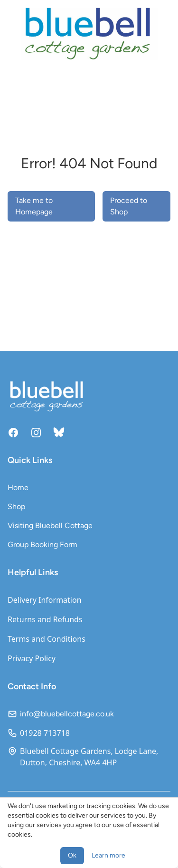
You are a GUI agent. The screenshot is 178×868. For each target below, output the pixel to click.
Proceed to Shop (129, 206)
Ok (72, 855)
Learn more (108, 855)
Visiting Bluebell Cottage (50, 526)
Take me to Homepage (34, 206)
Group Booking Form (42, 545)
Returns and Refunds (45, 619)
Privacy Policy (32, 658)
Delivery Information (45, 600)
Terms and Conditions (47, 639)
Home (18, 487)
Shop (16, 506)
